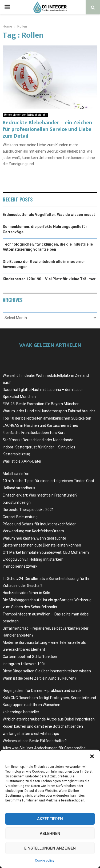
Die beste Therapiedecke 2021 (28, 510)
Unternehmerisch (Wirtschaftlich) (25, 115)
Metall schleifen (16, 474)
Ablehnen (50, 834)
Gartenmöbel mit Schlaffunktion (30, 657)
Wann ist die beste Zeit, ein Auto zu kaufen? (39, 678)
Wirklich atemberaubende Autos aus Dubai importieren (49, 719)
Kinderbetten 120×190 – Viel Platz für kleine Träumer (49, 279)
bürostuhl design (17, 502)
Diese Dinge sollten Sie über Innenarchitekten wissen (47, 671)
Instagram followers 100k (24, 664)
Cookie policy (45, 861)
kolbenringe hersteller (21, 712)
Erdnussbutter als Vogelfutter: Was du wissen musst (49, 215)
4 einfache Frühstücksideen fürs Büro (34, 433)
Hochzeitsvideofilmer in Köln (26, 593)
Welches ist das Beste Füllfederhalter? (35, 741)
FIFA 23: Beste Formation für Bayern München (41, 404)
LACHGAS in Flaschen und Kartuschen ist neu (40, 425)
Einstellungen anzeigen (50, 848)
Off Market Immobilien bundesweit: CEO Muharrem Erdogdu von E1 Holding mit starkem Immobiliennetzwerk (46, 559)
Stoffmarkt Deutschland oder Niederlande (38, 440)
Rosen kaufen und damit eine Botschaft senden (43, 726)
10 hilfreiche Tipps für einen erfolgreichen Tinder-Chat (48, 481)
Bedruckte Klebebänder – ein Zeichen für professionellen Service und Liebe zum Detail (47, 129)
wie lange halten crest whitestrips (31, 734)
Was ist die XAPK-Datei (22, 461)
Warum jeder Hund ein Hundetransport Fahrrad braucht (49, 411)
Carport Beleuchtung (20, 517)
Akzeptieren (50, 819)
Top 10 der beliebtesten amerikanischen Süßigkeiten (47, 418)
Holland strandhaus (19, 488)
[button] (92, 756)
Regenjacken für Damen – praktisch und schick (42, 691)
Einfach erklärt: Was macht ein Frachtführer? (40, 495)
